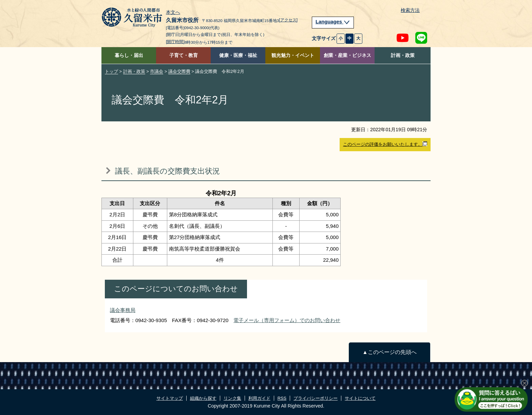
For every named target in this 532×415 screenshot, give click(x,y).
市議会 (157, 71)
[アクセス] (288, 20)
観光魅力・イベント (293, 55)
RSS (282, 398)
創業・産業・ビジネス (347, 55)
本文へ (173, 13)
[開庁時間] (175, 42)
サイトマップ (170, 398)
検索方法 (410, 10)
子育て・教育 (184, 55)
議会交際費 (179, 71)
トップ (111, 71)
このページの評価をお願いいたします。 (385, 144)
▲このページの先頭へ (389, 352)
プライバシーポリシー (316, 398)
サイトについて (360, 398)
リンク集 (232, 398)
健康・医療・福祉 (238, 55)
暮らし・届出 (129, 55)
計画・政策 (403, 55)
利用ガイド (259, 398)
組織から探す (203, 398)
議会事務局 (123, 310)
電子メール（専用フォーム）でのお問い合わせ (287, 320)
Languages (333, 22)
